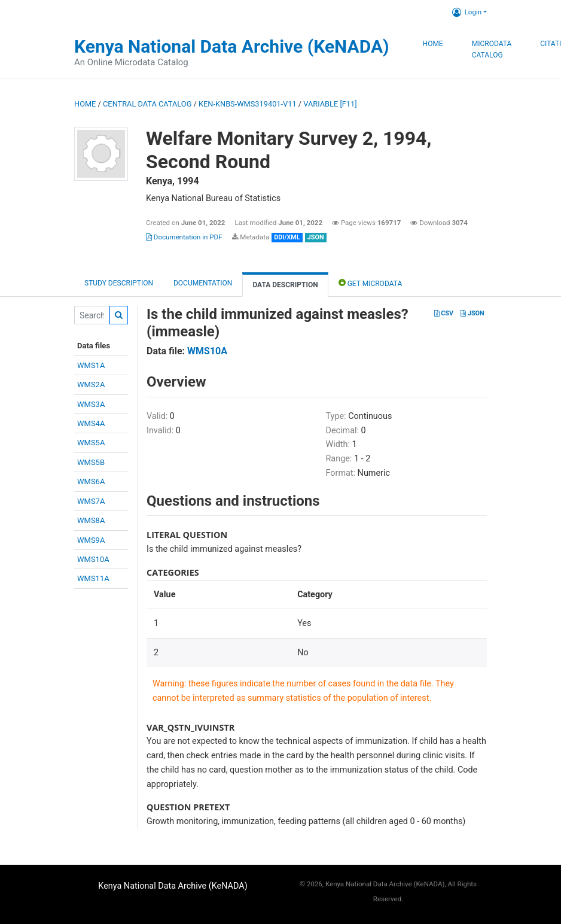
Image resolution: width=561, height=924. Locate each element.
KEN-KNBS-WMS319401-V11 (248, 104)
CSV (444, 313)
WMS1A (91, 365)
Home (433, 44)
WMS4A (91, 423)
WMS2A (91, 385)
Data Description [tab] (285, 285)
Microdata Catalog (492, 50)
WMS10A (93, 559)
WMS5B (91, 462)
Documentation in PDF (184, 237)
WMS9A (91, 540)
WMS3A (91, 404)
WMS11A (93, 578)
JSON (472, 313)
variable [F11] (330, 104)
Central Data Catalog (147, 104)
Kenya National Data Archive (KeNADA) (232, 46)
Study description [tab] (119, 283)
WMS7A (91, 501)
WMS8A (91, 520)
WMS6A (91, 481)
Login (467, 12)
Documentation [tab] (203, 283)
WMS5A (91, 443)
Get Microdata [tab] (371, 283)
